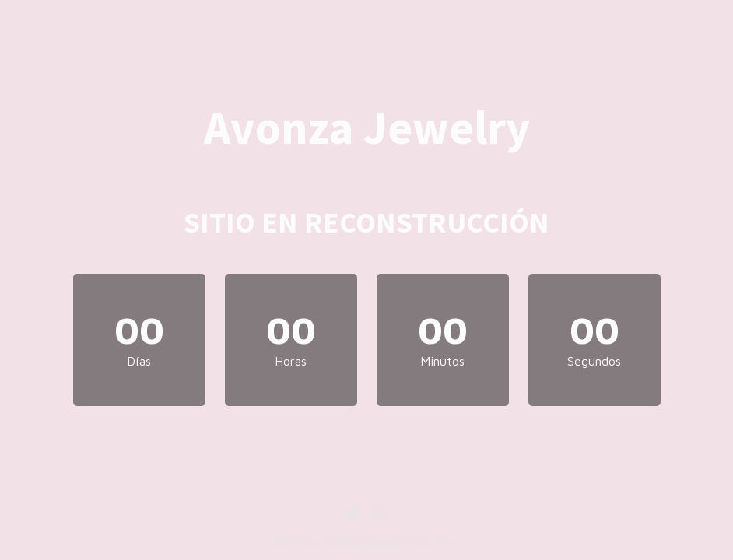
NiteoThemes (364, 541)
